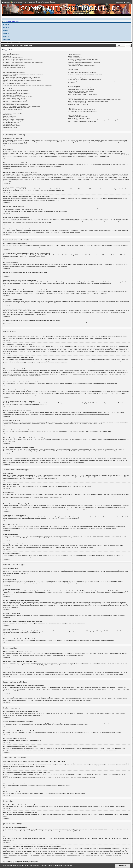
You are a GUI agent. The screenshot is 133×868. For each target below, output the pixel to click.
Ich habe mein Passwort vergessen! (12, 64)
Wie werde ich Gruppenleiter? (75, 61)
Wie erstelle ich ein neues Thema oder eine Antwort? (16, 90)
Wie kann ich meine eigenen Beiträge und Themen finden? (82, 94)
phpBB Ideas (81, 839)
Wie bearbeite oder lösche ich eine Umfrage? (15, 98)
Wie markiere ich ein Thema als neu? (13, 109)
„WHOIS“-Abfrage (124, 848)
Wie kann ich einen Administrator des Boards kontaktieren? (82, 121)
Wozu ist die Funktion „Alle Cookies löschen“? (15, 67)
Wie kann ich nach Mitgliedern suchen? (77, 93)
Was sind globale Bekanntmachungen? (13, 121)
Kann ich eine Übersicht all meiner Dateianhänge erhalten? (82, 111)
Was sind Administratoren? (74, 55)
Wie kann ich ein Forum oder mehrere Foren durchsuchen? (82, 88)
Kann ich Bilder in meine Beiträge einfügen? (14, 119)
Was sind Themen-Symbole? (10, 127)
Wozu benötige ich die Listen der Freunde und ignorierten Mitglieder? (85, 80)
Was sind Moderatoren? (74, 56)
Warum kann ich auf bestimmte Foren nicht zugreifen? (17, 100)
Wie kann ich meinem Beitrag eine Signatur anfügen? (17, 94)
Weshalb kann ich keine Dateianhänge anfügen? (15, 102)
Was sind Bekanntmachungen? (11, 123)
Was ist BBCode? (8, 115)
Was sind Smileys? (8, 118)
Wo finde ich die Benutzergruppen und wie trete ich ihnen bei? (83, 59)
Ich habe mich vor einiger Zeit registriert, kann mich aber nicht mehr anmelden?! (23, 63)
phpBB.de (99, 284)
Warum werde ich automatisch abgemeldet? (14, 66)
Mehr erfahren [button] (68, 866)
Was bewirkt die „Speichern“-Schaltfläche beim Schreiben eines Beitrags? (22, 106)
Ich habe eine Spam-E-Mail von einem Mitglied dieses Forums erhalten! (85, 74)
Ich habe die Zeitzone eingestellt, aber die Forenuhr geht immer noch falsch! (22, 77)
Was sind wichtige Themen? (10, 124)
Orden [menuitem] (14, 2)
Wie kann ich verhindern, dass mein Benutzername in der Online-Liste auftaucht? (23, 74)
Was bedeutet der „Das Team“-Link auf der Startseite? (81, 66)
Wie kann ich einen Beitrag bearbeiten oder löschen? (16, 92)
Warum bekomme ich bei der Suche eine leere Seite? (81, 91)
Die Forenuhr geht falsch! (10, 76)
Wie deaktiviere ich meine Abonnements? (78, 104)
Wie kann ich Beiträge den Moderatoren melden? (15, 105)
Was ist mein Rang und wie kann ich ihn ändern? (15, 84)
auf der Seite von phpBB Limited (39, 831)
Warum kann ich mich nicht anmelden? (13, 61)
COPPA (92, 174)
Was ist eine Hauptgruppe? (74, 64)
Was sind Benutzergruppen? (75, 58)
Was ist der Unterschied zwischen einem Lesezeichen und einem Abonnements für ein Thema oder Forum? (94, 100)
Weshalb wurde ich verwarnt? (11, 103)
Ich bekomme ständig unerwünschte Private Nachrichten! (82, 73)
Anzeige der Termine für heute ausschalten (11, 43)
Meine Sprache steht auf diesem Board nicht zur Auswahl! (18, 79)
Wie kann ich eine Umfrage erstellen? (13, 95)
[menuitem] (20, 2)
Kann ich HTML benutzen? (10, 116)
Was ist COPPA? (8, 56)
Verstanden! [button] (123, 866)
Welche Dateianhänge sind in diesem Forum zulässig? (81, 110)
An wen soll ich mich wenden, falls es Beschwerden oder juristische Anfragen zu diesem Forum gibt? (93, 120)
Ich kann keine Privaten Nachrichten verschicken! (80, 71)
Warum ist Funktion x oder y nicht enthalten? (79, 118)
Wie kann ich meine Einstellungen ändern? (14, 73)
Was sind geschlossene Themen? (12, 126)
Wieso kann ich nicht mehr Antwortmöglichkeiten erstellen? (18, 97)
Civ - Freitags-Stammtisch (12, 21)
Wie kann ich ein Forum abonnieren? (77, 103)
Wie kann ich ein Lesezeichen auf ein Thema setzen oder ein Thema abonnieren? (88, 101)
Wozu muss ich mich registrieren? (12, 55)
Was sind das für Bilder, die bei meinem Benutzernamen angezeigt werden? (22, 80)
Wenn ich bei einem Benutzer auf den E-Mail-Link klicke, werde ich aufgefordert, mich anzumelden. (28, 85)
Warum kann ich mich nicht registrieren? (13, 58)
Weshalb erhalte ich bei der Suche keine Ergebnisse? (81, 90)
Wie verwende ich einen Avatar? (11, 82)
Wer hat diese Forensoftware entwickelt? (78, 117)
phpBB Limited (87, 284)
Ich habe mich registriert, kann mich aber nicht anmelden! (18, 59)
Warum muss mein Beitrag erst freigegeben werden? (16, 108)
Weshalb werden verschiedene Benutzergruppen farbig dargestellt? (84, 63)
